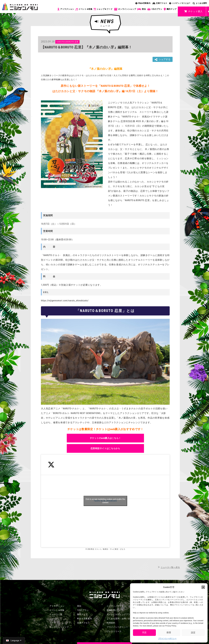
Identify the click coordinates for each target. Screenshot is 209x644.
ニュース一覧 (56, 614)
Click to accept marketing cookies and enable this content (105, 501)
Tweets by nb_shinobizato (105, 501)
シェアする (163, 60)
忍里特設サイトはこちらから (105, 448)
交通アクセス (160, 3)
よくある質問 (200, 3)
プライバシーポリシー (167, 638)
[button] (203, 587)
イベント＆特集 (84, 9)
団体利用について (115, 610)
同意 (144, 633)
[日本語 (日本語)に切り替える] (14, 641)
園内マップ (170, 9)
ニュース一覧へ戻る (170, 567)
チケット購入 (193, 11)
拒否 (169, 633)
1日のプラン (155, 9)
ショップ (54, 619)
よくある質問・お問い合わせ (121, 619)
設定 (193, 633)
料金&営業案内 (143, 3)
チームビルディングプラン (119, 614)
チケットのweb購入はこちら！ (105, 438)
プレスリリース (114, 631)
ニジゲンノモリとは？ (180, 3)
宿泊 (142, 9)
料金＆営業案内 (85, 619)
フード (53, 623)
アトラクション (66, 9)
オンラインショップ (125, 9)
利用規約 (111, 623)
